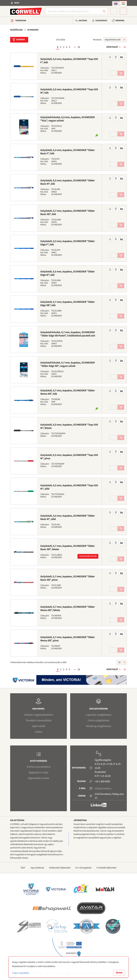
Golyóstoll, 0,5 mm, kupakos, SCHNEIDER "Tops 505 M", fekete (69, 426)
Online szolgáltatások (98, 720)
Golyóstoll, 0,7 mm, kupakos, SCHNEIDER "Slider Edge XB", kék (68, 304)
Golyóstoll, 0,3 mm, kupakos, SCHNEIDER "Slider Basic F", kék (68, 152)
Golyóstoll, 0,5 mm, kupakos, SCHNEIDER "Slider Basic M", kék (68, 182)
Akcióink (83, 21)
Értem (119, 973)
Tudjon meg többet (20, 973)
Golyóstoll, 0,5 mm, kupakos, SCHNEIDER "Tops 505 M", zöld (69, 487)
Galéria (38, 732)
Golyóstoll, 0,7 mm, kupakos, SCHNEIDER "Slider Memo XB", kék (68, 392)
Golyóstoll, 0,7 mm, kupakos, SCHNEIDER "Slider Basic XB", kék (68, 213)
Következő (112, 47)
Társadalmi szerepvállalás (38, 720)
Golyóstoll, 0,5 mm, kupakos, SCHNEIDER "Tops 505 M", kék (69, 91)
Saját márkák (38, 726)
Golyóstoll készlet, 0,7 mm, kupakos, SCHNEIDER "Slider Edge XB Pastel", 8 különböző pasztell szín (68, 334)
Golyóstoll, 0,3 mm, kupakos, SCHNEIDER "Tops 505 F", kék (69, 61)
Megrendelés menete (39, 778)
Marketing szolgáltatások (99, 726)
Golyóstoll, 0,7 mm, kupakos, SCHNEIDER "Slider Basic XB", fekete (68, 548)
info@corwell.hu (103, 789)
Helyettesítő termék (88, 556)
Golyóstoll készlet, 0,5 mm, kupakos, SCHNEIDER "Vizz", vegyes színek (67, 119)
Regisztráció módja (38, 772)
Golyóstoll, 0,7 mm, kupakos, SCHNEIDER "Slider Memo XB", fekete (68, 609)
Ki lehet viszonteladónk (38, 767)
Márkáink (120, 21)
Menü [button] (17, 3)
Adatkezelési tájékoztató (60, 868)
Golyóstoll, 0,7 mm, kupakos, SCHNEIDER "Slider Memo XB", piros (68, 639)
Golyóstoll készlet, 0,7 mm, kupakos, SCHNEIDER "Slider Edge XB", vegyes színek (67, 364)
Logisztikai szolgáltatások (98, 715)
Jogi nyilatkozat (37, 868)
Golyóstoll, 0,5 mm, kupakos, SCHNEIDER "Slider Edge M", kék (68, 273)
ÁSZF (23, 868)
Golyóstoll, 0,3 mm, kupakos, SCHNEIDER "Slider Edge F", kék (68, 243)
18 (79, 47)
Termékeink (21, 21)
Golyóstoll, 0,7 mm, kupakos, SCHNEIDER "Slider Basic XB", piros (68, 578)
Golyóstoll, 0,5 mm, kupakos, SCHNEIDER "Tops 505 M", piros (69, 457)
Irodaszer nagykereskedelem (38, 715)
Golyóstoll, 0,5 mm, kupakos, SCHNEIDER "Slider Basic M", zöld (68, 517)
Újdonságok (101, 21)
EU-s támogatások (84, 868)
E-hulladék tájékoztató (106, 868)
